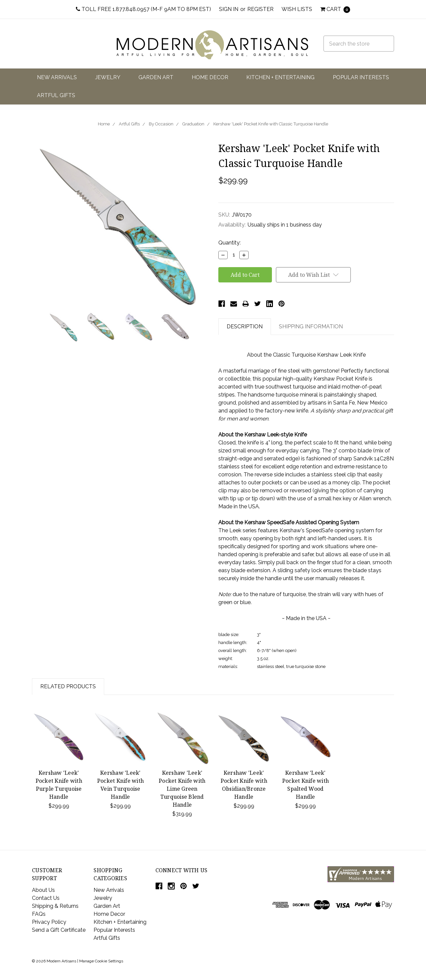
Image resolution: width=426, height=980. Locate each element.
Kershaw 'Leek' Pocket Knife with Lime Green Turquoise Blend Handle (182, 789)
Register (260, 9)
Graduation (193, 124)
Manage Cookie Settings (101, 961)
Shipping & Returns (55, 906)
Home (104, 124)
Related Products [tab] (68, 686)
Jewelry (108, 77)
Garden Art (156, 77)
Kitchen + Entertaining (280, 77)
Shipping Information (311, 327)
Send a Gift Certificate (59, 930)
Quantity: (229, 243)
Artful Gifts (56, 95)
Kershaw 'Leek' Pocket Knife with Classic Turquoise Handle (271, 124)
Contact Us (46, 898)
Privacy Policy (49, 922)
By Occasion (161, 124)
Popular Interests (361, 77)
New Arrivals (57, 77)
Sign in (229, 9)
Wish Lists (297, 9)
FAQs (39, 914)
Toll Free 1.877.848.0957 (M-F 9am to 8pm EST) (143, 9)
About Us (43, 890)
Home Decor (210, 77)
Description (245, 327)
